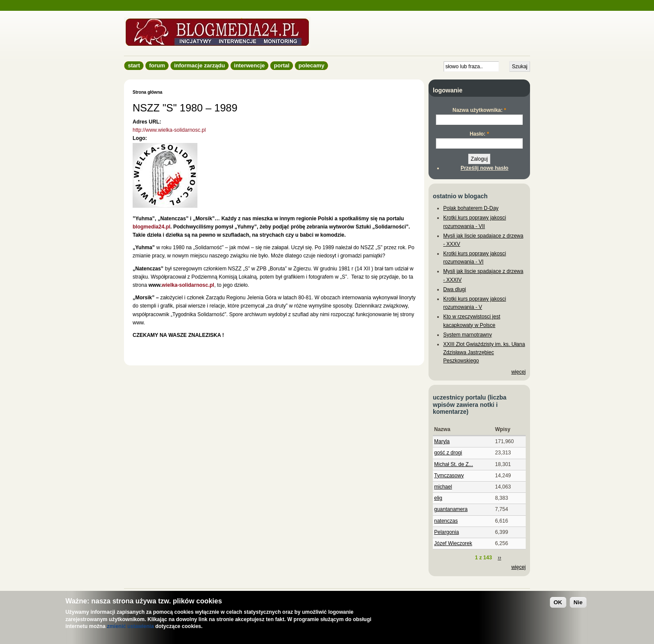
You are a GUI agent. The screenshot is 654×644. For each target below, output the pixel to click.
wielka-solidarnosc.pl (188, 285)
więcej (519, 372)
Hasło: (479, 134)
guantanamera (451, 509)
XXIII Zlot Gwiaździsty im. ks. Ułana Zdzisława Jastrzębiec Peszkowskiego (484, 352)
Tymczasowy (449, 476)
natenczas (446, 521)
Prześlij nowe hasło (484, 168)
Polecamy (311, 65)
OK (558, 602)
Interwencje (249, 65)
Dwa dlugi (455, 289)
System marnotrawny (468, 335)
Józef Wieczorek (453, 543)
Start (134, 65)
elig (438, 498)
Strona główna (148, 92)
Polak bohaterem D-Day (471, 208)
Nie (578, 602)
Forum (157, 65)
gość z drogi (448, 453)
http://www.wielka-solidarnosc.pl (169, 130)
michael (443, 487)
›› (499, 558)
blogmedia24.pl (151, 227)
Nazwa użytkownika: (479, 110)
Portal (282, 65)
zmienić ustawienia (130, 626)
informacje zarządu (200, 65)
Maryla (442, 441)
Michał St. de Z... (454, 464)
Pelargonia (446, 532)
